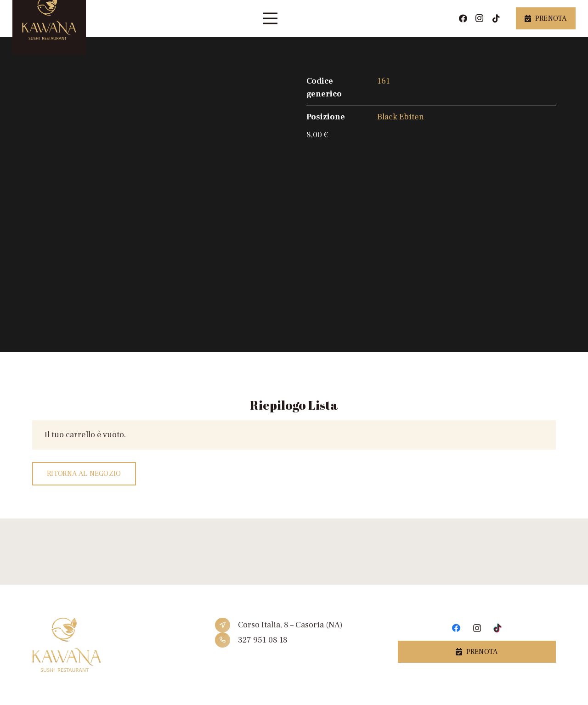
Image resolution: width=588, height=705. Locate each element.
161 (384, 81)
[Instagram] (480, 18)
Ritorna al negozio (84, 474)
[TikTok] (496, 18)
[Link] (111, 645)
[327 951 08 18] (226, 640)
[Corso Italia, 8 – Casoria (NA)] (226, 625)
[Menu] (270, 18)
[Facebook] (463, 18)
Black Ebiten (401, 117)
